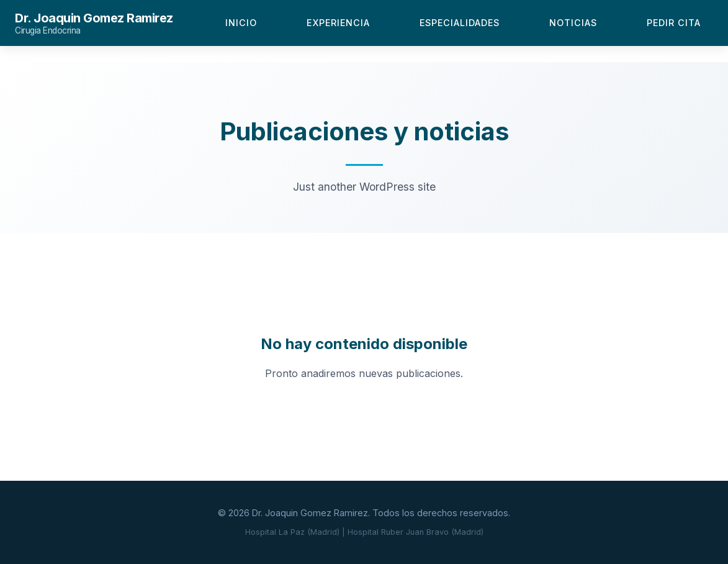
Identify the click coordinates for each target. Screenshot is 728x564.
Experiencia (338, 23)
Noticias (573, 23)
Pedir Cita (674, 23)
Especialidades (460, 23)
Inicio (241, 23)
